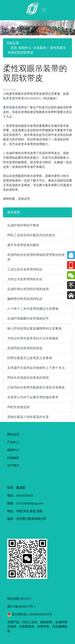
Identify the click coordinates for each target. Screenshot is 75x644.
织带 (48, 153)
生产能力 (13, 465)
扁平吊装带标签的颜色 (23, 245)
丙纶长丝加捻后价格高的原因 (28, 378)
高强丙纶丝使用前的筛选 (25, 348)
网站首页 (13, 434)
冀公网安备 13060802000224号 (30, 614)
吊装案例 (40, 48)
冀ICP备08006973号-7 (21, 606)
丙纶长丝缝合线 (18, 407)
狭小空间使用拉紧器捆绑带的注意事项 (34, 329)
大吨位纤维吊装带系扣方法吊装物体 (33, 338)
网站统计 (26, 599)
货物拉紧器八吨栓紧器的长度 (28, 417)
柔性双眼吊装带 (13, 107)
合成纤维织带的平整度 (23, 225)
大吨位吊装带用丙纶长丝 (25, 279)
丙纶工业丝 (30, 622)
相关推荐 (14, 212)
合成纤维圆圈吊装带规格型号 (28, 318)
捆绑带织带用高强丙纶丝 (25, 299)
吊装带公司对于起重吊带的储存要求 (33, 397)
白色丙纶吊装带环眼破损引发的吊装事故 (36, 387)
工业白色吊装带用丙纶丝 (25, 269)
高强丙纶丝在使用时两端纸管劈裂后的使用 (36, 257)
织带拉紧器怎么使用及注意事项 (30, 358)
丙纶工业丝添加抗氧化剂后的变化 (31, 235)
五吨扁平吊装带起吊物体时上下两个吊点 (36, 368)
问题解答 (13, 458)
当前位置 (13, 43)
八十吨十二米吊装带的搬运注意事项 (33, 309)
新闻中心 (25, 48)
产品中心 (13, 442)
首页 (14, 48)
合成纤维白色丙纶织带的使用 (28, 289)
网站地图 (13, 599)
